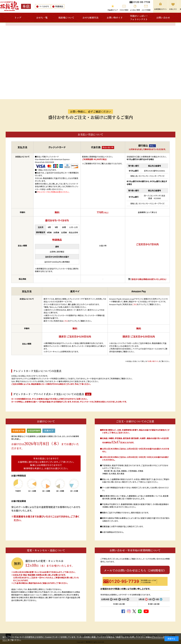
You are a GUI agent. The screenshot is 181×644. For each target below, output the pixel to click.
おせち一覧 (42, 18)
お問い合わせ (163, 18)
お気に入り (173, 9)
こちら (66, 321)
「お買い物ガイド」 (153, 361)
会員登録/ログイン (160, 9)
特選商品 (59, 6)
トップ (18, 18)
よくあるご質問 (135, 10)
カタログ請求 (124, 10)
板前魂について (66, 18)
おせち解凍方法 (90, 18)
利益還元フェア (113, 10)
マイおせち (44, 6)
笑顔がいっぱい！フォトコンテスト (139, 18)
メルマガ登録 (146, 10)
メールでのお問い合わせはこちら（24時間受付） (135, 570)
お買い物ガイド (115, 18)
